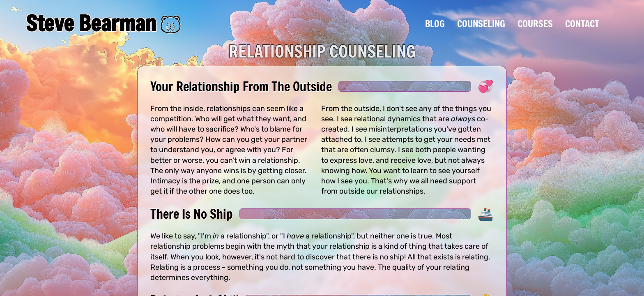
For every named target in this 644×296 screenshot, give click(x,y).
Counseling (481, 23)
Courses (535, 23)
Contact (582, 23)
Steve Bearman (91, 23)
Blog (435, 23)
